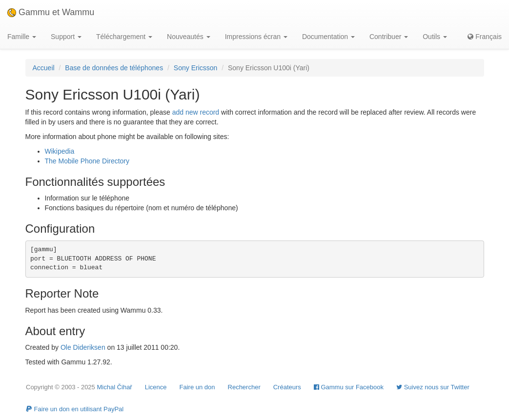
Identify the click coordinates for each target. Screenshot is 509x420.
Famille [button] (22, 37)
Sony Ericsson (195, 68)
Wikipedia (60, 151)
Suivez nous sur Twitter (433, 387)
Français (485, 37)
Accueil (44, 68)
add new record (196, 112)
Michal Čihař (114, 387)
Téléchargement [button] (124, 37)
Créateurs (287, 387)
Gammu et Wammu (51, 12)
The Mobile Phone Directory (87, 161)
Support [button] (66, 37)
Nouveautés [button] (189, 37)
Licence (156, 387)
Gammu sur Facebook (349, 387)
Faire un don (197, 387)
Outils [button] (435, 37)
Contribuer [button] (389, 37)
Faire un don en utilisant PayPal (75, 409)
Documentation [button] (328, 37)
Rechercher (244, 387)
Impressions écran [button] (256, 37)
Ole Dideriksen (83, 347)
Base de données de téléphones (114, 68)
